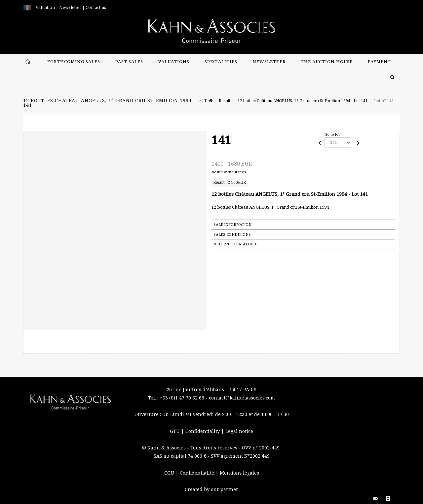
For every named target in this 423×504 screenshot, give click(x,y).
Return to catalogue (236, 244)
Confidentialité (198, 473)
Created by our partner (211, 489)
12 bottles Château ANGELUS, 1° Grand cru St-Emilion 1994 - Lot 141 (302, 101)
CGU (170, 473)
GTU (175, 431)
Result (225, 101)
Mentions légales (239, 473)
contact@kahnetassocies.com (242, 398)
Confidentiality (203, 431)
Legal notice (239, 431)
